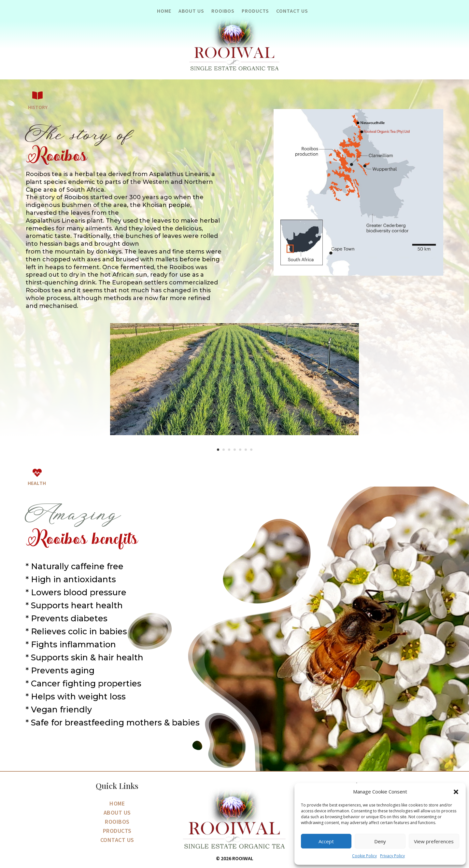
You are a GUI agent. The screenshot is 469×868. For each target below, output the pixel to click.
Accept (326, 841)
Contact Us (292, 11)
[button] (456, 792)
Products (255, 11)
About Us (191, 11)
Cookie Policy (364, 856)
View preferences (434, 841)
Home (164, 11)
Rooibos (223, 11)
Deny (380, 841)
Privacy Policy (392, 856)
